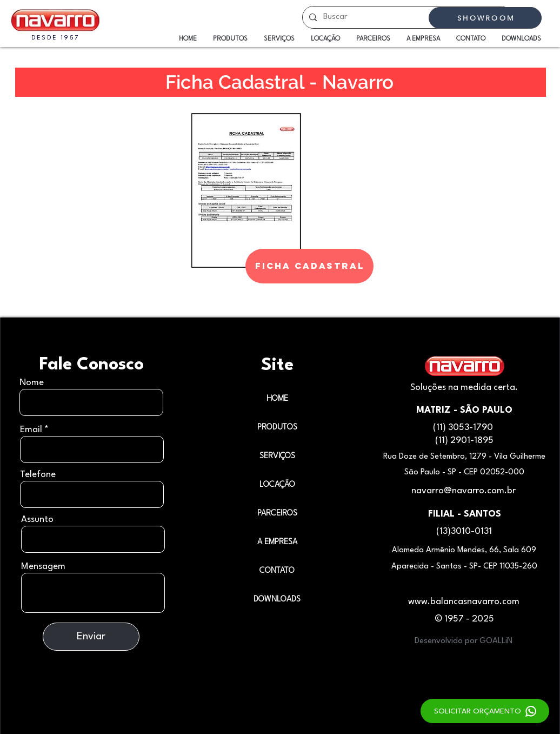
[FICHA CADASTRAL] (309, 266)
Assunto (37, 520)
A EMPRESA (277, 542)
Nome (32, 383)
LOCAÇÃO (277, 485)
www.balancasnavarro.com (464, 602)
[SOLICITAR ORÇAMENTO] (485, 711)
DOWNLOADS (277, 600)
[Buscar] (406, 17)
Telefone (38, 475)
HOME (277, 399)
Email (31, 430)
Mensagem (43, 567)
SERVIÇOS (277, 456)
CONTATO (277, 571)
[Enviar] (91, 637)
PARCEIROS (277, 514)
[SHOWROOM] (485, 18)
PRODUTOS (277, 428)
